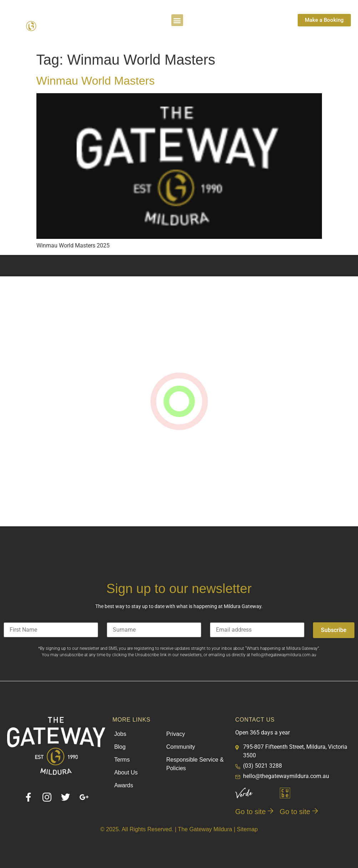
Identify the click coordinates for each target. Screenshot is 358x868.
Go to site (254, 812)
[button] (177, 20)
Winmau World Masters (96, 81)
